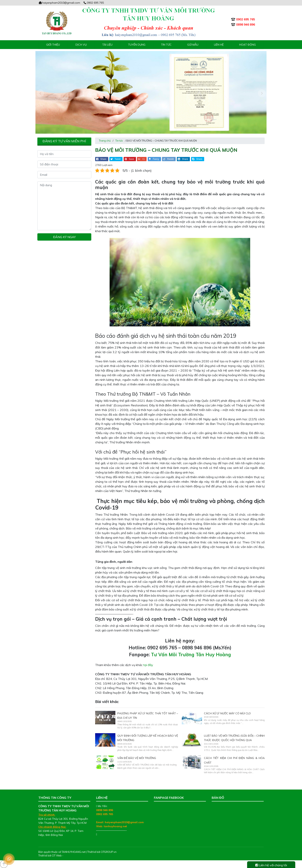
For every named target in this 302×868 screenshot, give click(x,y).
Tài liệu (107, 45)
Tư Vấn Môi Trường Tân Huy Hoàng (191, 655)
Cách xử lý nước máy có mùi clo (227, 713)
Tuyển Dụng (137, 45)
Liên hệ (219, 45)
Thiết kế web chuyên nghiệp (80, 855)
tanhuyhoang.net (115, 826)
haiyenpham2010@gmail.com (59, 3)
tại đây (148, 665)
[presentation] (40, 93)
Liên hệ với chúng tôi (271, 865)
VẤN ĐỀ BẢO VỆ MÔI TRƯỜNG (137, 758)
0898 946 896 (105, 810)
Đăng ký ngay (64, 237)
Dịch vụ (81, 45)
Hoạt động (247, 45)
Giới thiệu (53, 45)
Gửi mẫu (193, 45)
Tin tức (166, 45)
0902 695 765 (94, 3)
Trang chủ (105, 141)
